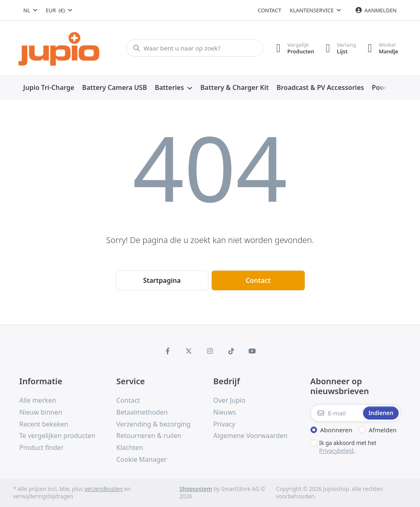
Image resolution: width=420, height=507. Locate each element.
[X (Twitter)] (189, 351)
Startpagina (162, 280)
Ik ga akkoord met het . (348, 447)
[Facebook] (168, 351)
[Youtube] (252, 351)
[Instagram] (210, 351)
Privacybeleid (336, 451)
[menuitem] (49, 88)
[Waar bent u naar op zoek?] (193, 48)
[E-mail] (336, 413)
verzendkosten (104, 489)
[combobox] (30, 10)
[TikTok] (231, 351)
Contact (269, 10)
